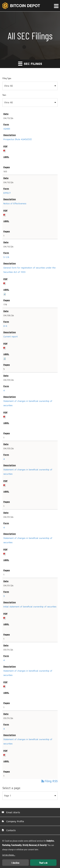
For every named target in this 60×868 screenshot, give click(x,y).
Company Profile (15, 821)
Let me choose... (9, 855)
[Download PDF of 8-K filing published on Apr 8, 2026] (5, 348)
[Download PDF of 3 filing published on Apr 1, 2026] (5, 618)
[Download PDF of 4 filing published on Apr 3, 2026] (5, 417)
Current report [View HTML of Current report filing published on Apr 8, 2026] (10, 337)
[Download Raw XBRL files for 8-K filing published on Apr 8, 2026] (5, 358)
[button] (56, 6)
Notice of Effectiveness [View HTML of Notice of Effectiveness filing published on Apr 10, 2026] (15, 203)
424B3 (7, 129)
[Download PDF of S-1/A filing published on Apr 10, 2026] (5, 283)
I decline (15, 863)
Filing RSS (49, 781)
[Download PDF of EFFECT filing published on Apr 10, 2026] (5, 215)
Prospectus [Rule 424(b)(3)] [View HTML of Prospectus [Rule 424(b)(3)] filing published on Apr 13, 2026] (17, 139)
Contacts (11, 830)
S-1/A (6, 257)
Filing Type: (7, 78)
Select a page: (12, 788)
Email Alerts (13, 812)
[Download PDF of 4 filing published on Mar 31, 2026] (5, 686)
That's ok (43, 863)
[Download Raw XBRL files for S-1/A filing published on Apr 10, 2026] (5, 294)
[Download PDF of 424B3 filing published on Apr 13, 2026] (5, 151)
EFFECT (7, 193)
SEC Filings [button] (30, 64)
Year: (4, 95)
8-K (5, 326)
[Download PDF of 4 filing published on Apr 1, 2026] (5, 554)
